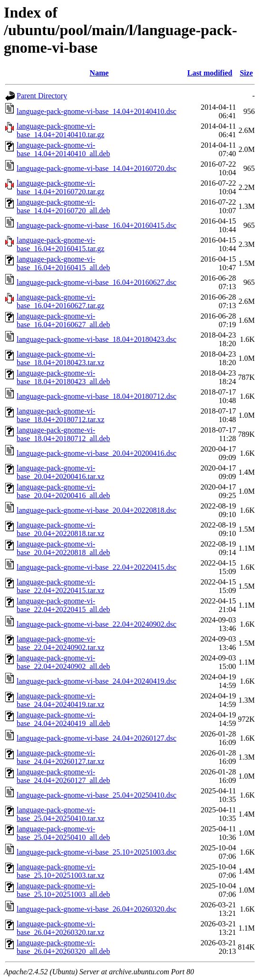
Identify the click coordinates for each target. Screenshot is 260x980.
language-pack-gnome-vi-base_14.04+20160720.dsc (96, 168)
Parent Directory (42, 96)
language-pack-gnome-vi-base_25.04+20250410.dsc (96, 795)
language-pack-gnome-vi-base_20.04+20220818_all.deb (63, 548)
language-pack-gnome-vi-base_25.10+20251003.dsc (96, 852)
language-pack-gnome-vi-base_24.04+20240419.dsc (96, 681)
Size (246, 73)
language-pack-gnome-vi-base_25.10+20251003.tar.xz (61, 871)
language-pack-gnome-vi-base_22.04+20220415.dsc (96, 567)
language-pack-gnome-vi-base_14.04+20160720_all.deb (63, 206)
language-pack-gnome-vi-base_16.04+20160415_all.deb (63, 263)
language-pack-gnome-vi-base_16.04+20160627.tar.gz (61, 301)
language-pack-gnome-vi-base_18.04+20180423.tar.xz (61, 358)
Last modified (210, 73)
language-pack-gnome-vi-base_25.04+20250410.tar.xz (61, 814)
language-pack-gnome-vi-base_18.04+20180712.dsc (96, 396)
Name (99, 73)
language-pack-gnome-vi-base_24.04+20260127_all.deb (63, 776)
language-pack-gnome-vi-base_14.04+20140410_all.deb (63, 149)
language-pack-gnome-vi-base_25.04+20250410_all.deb (63, 833)
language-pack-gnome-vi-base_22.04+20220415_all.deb (63, 605)
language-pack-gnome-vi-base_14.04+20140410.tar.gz (61, 130)
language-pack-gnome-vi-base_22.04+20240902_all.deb (63, 662)
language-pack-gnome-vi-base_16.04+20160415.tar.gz (61, 244)
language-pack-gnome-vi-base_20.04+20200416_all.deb (63, 491)
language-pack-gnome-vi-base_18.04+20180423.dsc (96, 339)
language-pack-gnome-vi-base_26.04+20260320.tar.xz (61, 928)
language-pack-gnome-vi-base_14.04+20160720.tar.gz (61, 187)
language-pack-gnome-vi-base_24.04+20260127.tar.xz (61, 757)
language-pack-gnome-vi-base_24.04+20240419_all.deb (63, 719)
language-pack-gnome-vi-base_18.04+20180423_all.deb (63, 377)
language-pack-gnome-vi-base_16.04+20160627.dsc (96, 282)
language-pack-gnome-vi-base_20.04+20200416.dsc (96, 453)
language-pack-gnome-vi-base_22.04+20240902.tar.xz (61, 643)
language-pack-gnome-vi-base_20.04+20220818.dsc (96, 510)
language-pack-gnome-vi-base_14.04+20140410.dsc (96, 111)
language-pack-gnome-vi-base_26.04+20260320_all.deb (63, 947)
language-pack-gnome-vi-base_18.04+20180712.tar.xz (61, 415)
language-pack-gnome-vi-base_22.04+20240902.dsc (96, 624)
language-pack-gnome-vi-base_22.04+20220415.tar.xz (61, 586)
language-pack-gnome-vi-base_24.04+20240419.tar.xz (61, 700)
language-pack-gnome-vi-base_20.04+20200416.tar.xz (61, 472)
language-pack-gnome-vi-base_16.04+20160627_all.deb (63, 320)
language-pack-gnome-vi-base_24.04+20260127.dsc (96, 738)
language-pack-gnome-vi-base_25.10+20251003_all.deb (63, 890)
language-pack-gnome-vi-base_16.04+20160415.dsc (96, 225)
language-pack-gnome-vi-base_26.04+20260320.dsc (96, 909)
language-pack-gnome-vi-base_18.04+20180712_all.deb (63, 434)
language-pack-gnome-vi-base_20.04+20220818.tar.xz (61, 529)
